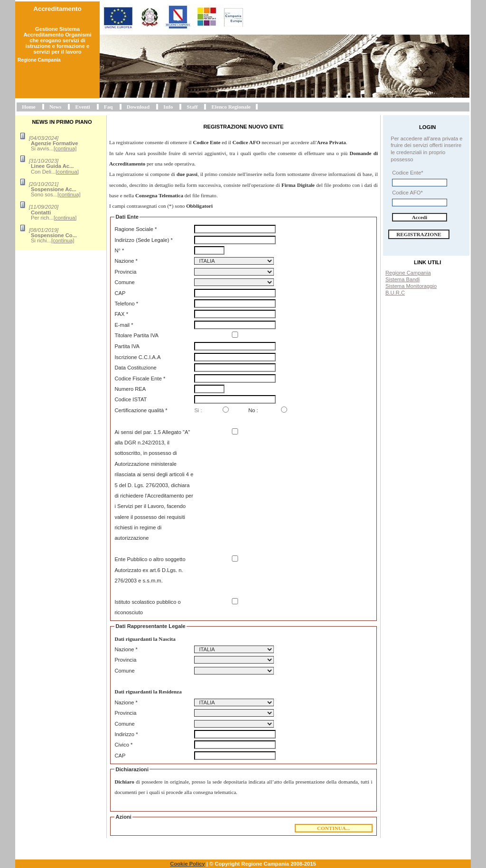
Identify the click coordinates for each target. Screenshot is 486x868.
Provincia (125, 272)
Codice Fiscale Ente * (140, 379)
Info (168, 107)
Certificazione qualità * (141, 410)
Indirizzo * (126, 734)
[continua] (65, 148)
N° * (119, 250)
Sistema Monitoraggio (411, 286)
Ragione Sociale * (136, 229)
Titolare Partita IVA (136, 335)
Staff (192, 107)
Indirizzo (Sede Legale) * (144, 240)
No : (253, 410)
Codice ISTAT (131, 399)
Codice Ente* (407, 173)
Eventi (83, 107)
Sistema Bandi (402, 279)
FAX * (121, 314)
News (55, 107)
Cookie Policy (187, 864)
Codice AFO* (407, 193)
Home (29, 107)
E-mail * (124, 325)
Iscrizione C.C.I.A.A (137, 357)
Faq (108, 107)
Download (138, 107)
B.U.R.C (395, 293)
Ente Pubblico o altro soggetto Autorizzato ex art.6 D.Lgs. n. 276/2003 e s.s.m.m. (150, 570)
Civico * (123, 745)
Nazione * (126, 261)
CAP (120, 293)
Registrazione (419, 234)
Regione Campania (408, 273)
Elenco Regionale (231, 107)
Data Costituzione (135, 368)
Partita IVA (127, 346)
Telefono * (126, 304)
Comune (124, 282)
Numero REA (130, 389)
